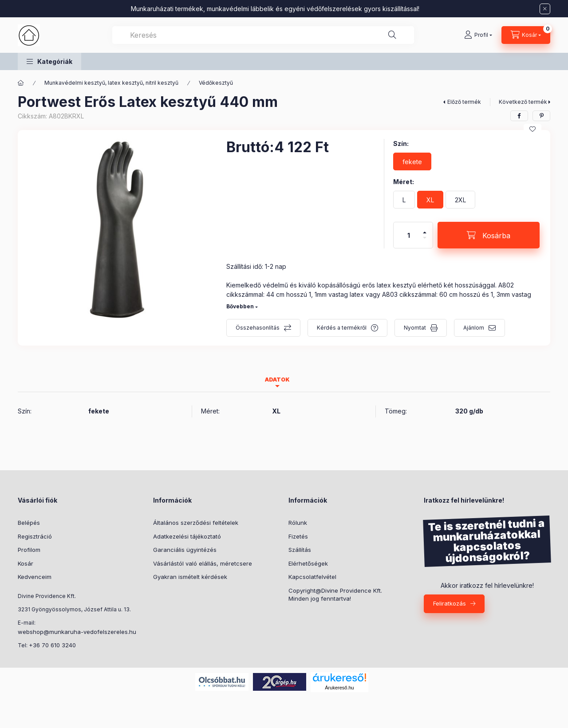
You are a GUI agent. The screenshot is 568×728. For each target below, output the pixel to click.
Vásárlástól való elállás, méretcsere (203, 563)
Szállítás (300, 550)
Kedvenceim (35, 577)
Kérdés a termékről (342, 328)
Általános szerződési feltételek (196, 523)
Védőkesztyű (216, 83)
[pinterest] (541, 116)
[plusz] (425, 229)
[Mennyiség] (409, 235)
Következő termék (523, 102)
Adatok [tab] (277, 380)
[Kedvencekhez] (532, 129)
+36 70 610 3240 (52, 645)
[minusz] (425, 242)
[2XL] (460, 200)
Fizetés (298, 536)
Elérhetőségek (308, 563)
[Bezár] (545, 9)
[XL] (430, 200)
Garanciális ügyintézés (185, 550)
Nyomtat (415, 328)
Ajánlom (474, 328)
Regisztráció (35, 536)
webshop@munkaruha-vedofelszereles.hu (77, 632)
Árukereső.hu (339, 688)
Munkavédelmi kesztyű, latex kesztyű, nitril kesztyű (111, 83)
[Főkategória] (21, 83)
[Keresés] (392, 35)
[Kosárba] (489, 235)
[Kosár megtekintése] (526, 35)
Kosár (26, 563)
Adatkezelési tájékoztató (187, 536)
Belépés (29, 523)
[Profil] (478, 35)
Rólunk (298, 523)
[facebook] (519, 116)
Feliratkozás (450, 603)
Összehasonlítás (258, 328)
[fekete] (412, 161)
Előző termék (464, 102)
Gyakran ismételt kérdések (190, 577)
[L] (404, 200)
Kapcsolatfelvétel (312, 577)
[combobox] (263, 35)
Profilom (29, 550)
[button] (49, 61)
